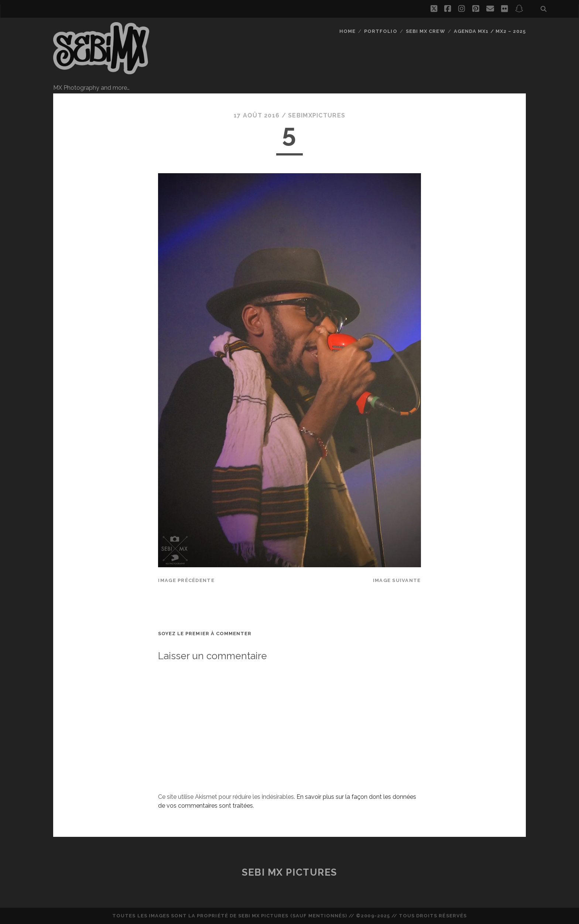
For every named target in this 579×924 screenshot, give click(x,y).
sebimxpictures (317, 115)
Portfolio (381, 31)
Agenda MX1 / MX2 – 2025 (490, 31)
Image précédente (186, 580)
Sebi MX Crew (426, 31)
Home (347, 31)
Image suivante (397, 580)
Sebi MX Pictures (289, 872)
